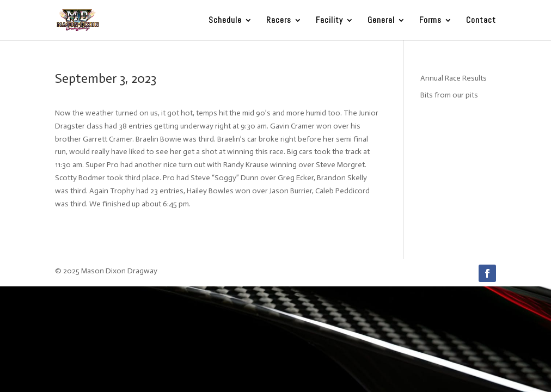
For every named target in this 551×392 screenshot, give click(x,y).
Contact (481, 21)
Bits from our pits (449, 95)
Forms (430, 21)
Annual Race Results (454, 78)
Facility (329, 21)
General (381, 21)
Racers (279, 21)
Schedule (225, 21)
